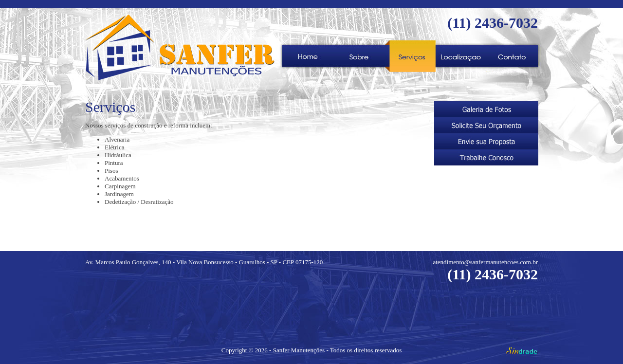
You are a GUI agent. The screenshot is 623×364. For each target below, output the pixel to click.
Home (308, 56)
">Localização (461, 56)
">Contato (512, 56)
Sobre (359, 56)
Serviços (410, 56)
